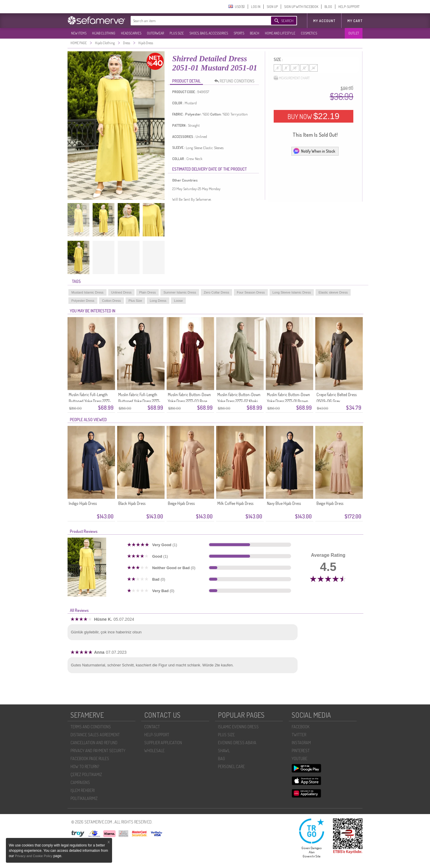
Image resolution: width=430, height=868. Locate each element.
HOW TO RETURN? (85, 766)
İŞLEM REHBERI (83, 790)
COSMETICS (309, 33)
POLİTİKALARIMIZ (84, 798)
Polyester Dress (83, 301)
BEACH (255, 33)
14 (314, 68)
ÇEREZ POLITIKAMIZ (86, 774)
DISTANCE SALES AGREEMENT (95, 735)
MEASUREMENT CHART (292, 78)
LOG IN (256, 7)
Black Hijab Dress (132, 503)
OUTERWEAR (155, 33)
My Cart (355, 21)
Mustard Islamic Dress (87, 292)
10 (295, 68)
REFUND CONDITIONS (236, 81)
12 (304, 68)
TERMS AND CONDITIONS (91, 727)
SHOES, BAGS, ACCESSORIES (209, 33)
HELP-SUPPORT (349, 7)
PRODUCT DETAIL (186, 81)
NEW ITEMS (79, 33)
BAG (221, 759)
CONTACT (152, 727)
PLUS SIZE (177, 33)
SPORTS (239, 33)
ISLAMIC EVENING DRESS (238, 727)
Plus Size (135, 301)
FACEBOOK (301, 727)
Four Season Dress (251, 292)
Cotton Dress (111, 301)
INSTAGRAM (301, 743)
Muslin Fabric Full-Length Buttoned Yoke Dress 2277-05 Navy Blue (90, 401)
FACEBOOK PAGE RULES (90, 759)
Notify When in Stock (314, 151)
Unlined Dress (121, 292)
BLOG (328, 7)
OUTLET (354, 33)
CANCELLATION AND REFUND (94, 743)
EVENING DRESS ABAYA (237, 743)
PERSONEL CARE (231, 766)
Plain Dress (147, 292)
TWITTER (299, 735)
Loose (178, 301)
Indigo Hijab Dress (83, 503)
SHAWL (224, 751)
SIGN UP (272, 7)
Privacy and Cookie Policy (34, 856)
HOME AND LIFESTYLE (280, 33)
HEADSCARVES (131, 33)
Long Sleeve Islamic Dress (292, 292)
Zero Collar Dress (216, 292)
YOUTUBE (299, 759)
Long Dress (158, 301)
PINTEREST (301, 751)
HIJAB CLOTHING (104, 33)
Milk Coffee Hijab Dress (235, 503)
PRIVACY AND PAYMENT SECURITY (98, 751)
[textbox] (195, 21)
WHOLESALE (154, 751)
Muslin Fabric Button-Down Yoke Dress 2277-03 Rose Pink (189, 401)
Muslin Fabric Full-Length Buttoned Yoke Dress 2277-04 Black (139, 401)
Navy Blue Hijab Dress (284, 503)
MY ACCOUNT (324, 21)
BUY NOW (314, 116)
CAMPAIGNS (80, 782)
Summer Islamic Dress (180, 292)
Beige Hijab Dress (181, 503)
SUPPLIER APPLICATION (163, 743)
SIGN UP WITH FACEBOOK (301, 7)
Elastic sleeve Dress (333, 292)
